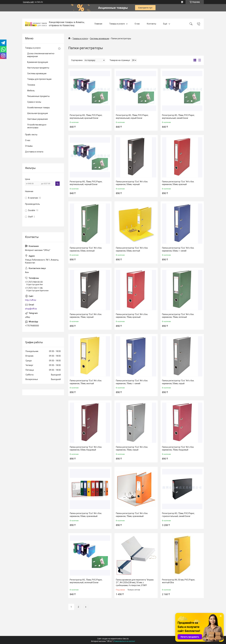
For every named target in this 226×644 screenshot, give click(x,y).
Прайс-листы (31, 135)
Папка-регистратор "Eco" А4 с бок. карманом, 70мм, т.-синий (132, 382)
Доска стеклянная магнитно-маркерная (41, 55)
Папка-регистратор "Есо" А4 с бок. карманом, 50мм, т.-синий (178, 249)
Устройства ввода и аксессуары (37, 126)
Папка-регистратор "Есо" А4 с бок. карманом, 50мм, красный (178, 183)
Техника (31, 85)
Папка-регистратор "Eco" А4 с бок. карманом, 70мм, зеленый (178, 316)
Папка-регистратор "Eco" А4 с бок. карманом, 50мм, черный (132, 183)
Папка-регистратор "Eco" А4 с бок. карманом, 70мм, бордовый (178, 448)
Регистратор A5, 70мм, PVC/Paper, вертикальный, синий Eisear (178, 117)
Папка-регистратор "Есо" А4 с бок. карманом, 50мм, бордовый (86, 448)
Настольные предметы (38, 68)
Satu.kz (126, 639)
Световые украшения (37, 119)
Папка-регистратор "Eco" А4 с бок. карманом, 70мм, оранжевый (132, 515)
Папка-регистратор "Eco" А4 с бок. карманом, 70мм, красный (132, 316)
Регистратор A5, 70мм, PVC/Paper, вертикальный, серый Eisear (132, 117)
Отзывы (29, 146)
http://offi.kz (31, 300)
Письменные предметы (38, 96)
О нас (137, 24)
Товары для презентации (39, 79)
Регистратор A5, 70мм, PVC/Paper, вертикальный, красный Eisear (86, 117)
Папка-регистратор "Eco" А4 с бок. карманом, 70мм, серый (132, 448)
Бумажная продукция (38, 62)
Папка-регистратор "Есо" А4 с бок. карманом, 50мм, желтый (132, 249)
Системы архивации (100, 39)
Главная (98, 24)
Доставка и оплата (34, 152)
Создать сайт (28, 2)
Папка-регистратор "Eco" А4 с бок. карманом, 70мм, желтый (86, 382)
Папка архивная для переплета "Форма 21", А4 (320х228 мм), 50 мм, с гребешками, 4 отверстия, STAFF (135, 583)
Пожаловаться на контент (124, 641)
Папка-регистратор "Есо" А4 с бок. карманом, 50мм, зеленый (86, 249)
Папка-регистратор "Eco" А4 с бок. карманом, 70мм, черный (86, 316)
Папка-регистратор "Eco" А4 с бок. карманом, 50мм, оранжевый (86, 515)
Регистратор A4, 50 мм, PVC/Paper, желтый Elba (179, 581)
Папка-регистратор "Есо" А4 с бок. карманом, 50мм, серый (178, 382)
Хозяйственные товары (38, 108)
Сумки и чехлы (34, 102)
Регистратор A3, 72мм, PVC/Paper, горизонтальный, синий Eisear (178, 515)
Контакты (151, 24)
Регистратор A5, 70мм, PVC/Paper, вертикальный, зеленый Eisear (86, 581)
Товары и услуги (117, 24)
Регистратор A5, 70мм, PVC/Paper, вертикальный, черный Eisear (86, 183)
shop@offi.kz (31, 309)
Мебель (31, 91)
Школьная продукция (38, 113)
